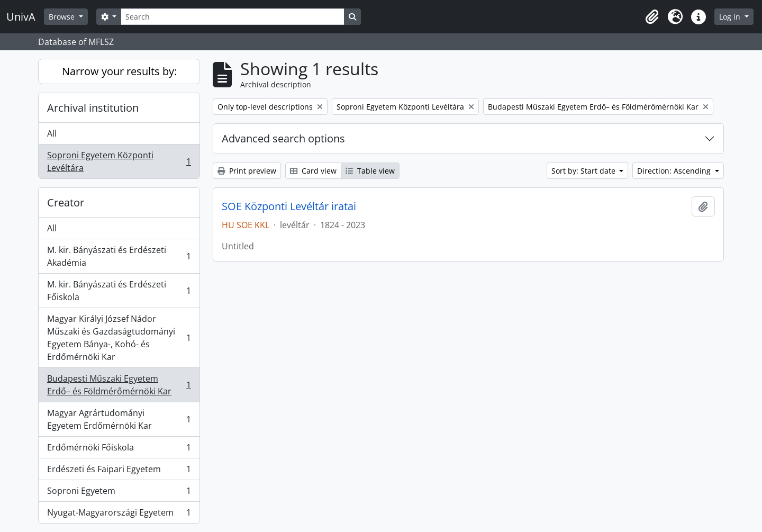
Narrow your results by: (119, 71)
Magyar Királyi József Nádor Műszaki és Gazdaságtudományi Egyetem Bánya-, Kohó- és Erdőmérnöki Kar (119, 338)
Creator (66, 202)
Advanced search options (283, 138)
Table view (370, 171)
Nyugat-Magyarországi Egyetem (119, 515)
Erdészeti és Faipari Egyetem (119, 471)
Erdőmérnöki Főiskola (119, 450)
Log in (731, 17)
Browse (63, 17)
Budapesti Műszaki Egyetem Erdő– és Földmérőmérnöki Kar (119, 385)
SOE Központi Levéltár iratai (289, 206)
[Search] (232, 17)
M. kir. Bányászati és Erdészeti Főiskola (119, 291)
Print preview (247, 171)
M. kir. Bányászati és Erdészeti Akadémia (119, 256)
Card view (313, 171)
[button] (652, 17)
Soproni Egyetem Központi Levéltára (119, 161)
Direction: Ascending (675, 171)
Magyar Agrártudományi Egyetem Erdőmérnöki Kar (119, 419)
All (52, 133)
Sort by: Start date (584, 171)
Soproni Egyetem (119, 493)
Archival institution (93, 108)
